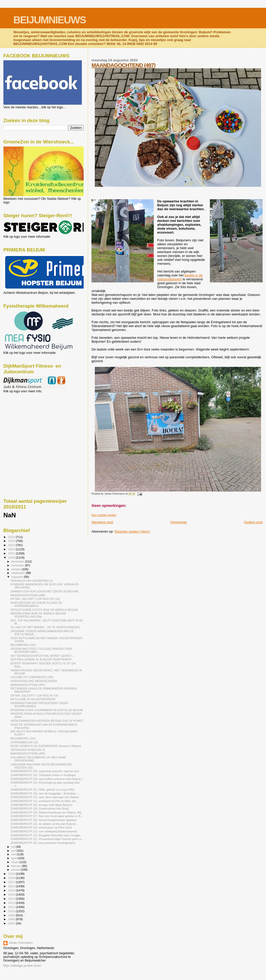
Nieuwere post (102, 522)
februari (17, 866)
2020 (12, 557)
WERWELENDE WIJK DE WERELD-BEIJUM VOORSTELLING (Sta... (38, 615)
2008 (12, 919)
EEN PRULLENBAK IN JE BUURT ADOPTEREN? (41, 659)
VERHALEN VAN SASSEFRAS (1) (32, 581)
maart (16, 862)
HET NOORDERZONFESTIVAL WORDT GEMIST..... (43, 656)
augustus (18, 577)
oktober (17, 569)
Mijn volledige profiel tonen (22, 966)
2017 (12, 882)
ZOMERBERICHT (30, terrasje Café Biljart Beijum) (41, 805)
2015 (12, 890)
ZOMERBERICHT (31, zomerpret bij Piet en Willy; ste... (44, 801)
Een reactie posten (104, 515)
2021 (12, 553)
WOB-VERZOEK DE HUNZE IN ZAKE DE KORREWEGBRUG (36, 604)
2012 (12, 903)
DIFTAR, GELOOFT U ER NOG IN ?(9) (34, 696)
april (15, 858)
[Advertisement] (27, 421)
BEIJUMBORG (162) (23, 645)
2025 (12, 537)
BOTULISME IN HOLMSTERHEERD (33, 699)
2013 (12, 899)
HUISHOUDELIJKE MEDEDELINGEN (34, 681)
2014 (12, 894)
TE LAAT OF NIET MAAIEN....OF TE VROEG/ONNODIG (45, 627)
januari (16, 870)
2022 (12, 549)
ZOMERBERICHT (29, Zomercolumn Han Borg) (39, 809)
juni (14, 851)
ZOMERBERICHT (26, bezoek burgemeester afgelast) (43, 820)
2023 (12, 545)
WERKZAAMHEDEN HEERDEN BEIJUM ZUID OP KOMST (47, 721)
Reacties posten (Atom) (132, 531)
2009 (12, 915)
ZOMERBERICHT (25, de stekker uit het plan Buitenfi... (44, 824)
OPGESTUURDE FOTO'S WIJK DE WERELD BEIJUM (44, 610)
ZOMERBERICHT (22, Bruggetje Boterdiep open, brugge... (46, 835)
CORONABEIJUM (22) (24, 742)
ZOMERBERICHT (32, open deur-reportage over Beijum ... (46, 797)
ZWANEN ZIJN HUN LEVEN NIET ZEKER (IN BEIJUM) (44, 591)
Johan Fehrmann (21, 943)
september (19, 573)
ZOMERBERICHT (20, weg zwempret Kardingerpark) (43, 843)
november (18, 565)
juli (14, 847)
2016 (12, 886)
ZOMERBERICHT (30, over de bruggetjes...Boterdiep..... (45, 793)
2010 (12, 911)
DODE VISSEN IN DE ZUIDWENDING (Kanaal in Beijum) (46, 746)
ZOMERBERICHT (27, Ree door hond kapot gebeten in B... (47, 816)
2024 (12, 541)
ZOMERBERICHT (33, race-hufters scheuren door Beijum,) (46, 779)
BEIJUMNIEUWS (49, 20)
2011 (12, 907)
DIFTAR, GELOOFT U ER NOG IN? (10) (35, 599)
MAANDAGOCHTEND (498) (28, 595)
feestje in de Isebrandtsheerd (180, 277)
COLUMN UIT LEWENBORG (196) (32, 677)
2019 (12, 874)
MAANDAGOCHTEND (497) (123, 65)
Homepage (179, 522)
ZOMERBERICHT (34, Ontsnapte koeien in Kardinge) (43, 775)
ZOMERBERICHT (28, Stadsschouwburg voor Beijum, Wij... (47, 812)
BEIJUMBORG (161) (23, 738)
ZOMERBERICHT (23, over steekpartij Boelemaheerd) (44, 831)
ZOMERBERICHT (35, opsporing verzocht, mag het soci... (46, 771)
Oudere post (253, 522)
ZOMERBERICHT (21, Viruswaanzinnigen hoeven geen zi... (47, 839)
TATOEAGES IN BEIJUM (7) (28, 750)
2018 (12, 878)
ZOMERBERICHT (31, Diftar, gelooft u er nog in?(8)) (42, 790)
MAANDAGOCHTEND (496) (28, 753)
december (18, 561)
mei (14, 854)
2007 (12, 923)
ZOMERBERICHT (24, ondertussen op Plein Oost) (41, 827)
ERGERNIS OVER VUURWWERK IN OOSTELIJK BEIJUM (47, 710)
